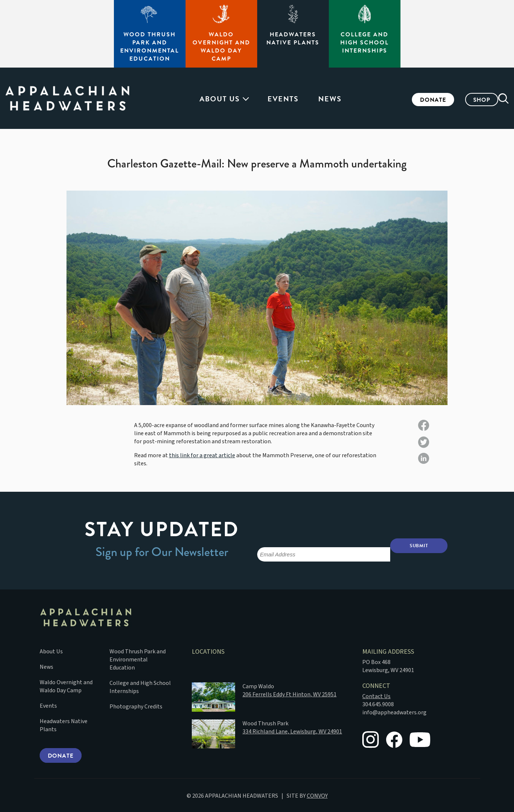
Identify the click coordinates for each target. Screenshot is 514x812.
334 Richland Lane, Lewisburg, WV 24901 (292, 730)
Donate (422, 100)
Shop (471, 100)
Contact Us (376, 695)
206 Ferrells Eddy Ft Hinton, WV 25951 (290, 693)
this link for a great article (202, 455)
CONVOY (317, 795)
